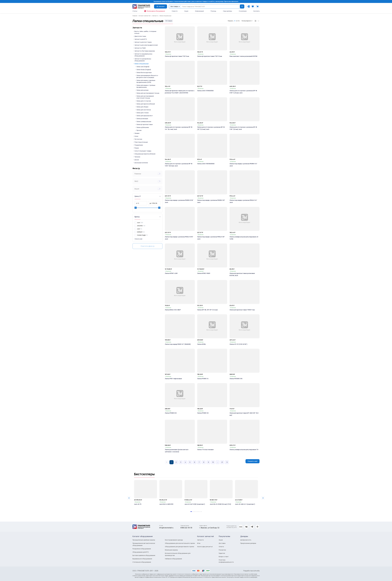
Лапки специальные (142, 64)
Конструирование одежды (174, 540)
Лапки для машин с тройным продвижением (146, 86)
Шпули (137, 160)
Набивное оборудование (173, 559)
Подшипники (139, 145)
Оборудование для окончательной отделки (180, 543)
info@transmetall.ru (166, 528)
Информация (199, 11)
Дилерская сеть (246, 540)
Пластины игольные (141, 142)
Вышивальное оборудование (142, 559)
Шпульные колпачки (141, 163)
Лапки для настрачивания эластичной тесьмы (145, 97)
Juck (139, 223)
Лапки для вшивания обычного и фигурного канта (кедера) (147, 76)
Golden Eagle (141, 235)
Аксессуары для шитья (205, 547)
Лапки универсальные (144, 121)
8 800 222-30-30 (186, 528)
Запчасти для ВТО (141, 39)
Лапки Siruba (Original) (144, 70)
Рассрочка (222, 550)
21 (222, 462)
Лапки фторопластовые (145, 124)
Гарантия (222, 553)
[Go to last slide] (129, 498)
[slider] (136, 208)
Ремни (137, 148)
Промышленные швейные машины (144, 540)
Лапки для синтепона (144, 110)
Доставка (222, 543)
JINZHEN (140, 226)
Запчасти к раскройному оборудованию (143, 60)
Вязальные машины (171, 550)
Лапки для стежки (142, 113)
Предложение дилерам (248, 543)
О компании (243, 11)
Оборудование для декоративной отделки (179, 547)
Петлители (138, 139)
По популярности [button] (246, 21)
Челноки (137, 157)
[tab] (191, 512)
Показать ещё (252, 461)
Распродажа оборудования (154, 11)
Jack (139, 229)
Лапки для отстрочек (144, 101)
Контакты (256, 11)
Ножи (136, 136)
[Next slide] (263, 498)
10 (213, 462)
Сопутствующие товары (143, 151)
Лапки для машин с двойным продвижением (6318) (146, 81)
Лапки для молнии (142, 90)
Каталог (161, 6)
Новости (175, 11)
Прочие (139, 130)
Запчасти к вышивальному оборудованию (143, 55)
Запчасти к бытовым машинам (145, 51)
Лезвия (137, 133)
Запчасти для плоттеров (143, 42)
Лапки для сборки (142, 107)
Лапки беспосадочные (144, 72)
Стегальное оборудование (142, 562)
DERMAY (140, 232)
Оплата (221, 547)
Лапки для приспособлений (146, 104)
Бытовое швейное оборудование (144, 555)
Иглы (199, 543)
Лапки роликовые (142, 119)
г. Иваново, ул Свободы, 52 (209, 528)
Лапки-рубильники (143, 127)
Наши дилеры (228, 11)
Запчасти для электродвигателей (146, 45)
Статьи (135, 11)
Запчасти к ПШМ (140, 48)
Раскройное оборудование (142, 549)
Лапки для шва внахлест (145, 116)
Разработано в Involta (251, 571)
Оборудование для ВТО (141, 552)
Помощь (213, 11)
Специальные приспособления (145, 154)
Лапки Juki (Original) (143, 67)
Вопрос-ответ (224, 557)
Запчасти (137, 28)
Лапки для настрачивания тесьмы (148, 93)
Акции (186, 11)
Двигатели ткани (140, 36)
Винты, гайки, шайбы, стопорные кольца (145, 32)
